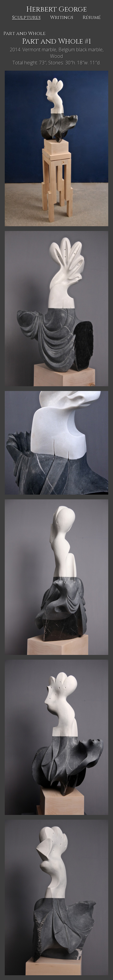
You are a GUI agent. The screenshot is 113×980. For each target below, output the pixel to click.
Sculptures (26, 18)
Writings (62, 18)
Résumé (92, 18)
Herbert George (57, 10)
